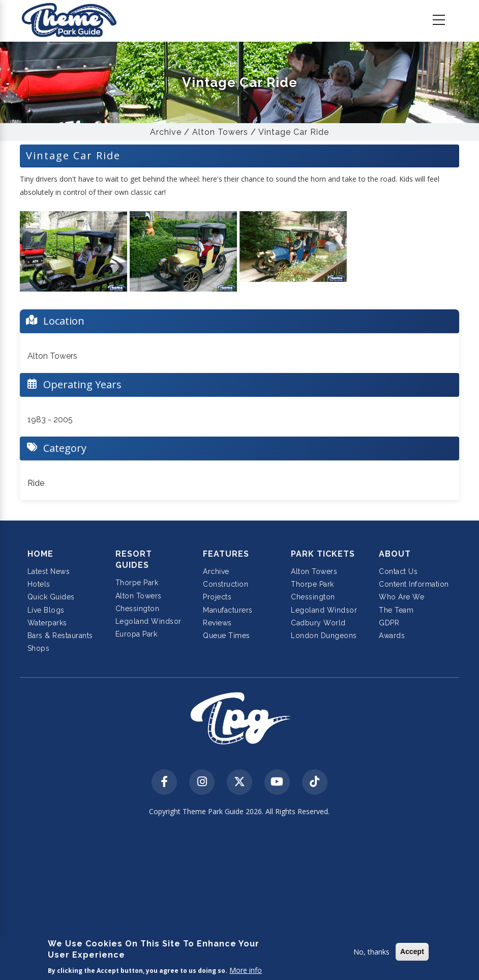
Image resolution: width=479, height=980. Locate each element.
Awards (392, 636)
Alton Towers (220, 132)
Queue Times (227, 636)
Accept (412, 952)
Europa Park (137, 634)
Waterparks (47, 623)
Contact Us (398, 571)
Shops (39, 648)
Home (40, 554)
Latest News (49, 571)
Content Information (414, 584)
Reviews (217, 623)
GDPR (389, 623)
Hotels (39, 584)
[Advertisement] (239, 900)
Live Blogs (46, 610)
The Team (396, 610)
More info (246, 970)
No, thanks (371, 952)
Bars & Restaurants (60, 636)
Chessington (138, 609)
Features (226, 554)
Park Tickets (323, 554)
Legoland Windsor (148, 621)
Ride (36, 483)
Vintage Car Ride (294, 132)
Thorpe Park (137, 583)
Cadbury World (318, 623)
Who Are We (401, 597)
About (395, 554)
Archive (166, 132)
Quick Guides (51, 597)
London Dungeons (324, 636)
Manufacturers (228, 610)
